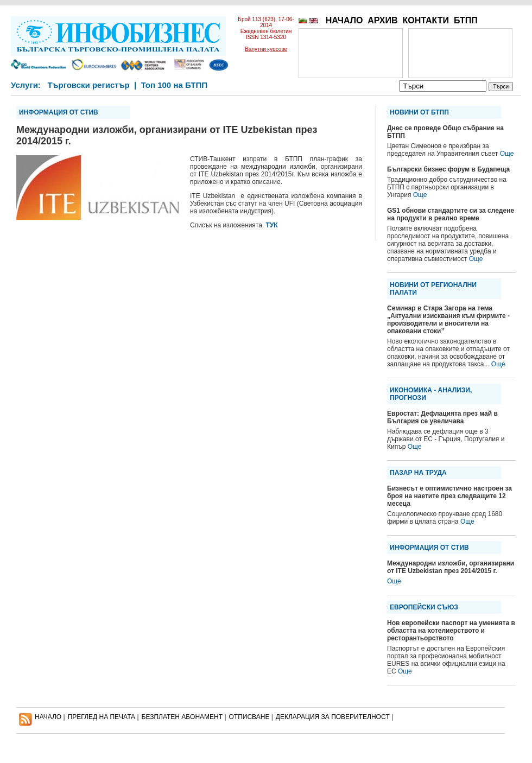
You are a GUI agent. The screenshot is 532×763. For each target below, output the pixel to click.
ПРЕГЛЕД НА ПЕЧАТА (102, 717)
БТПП (466, 20)
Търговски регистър (88, 85)
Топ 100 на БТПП (175, 85)
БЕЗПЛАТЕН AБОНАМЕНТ (182, 717)
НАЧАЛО (344, 20)
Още (507, 154)
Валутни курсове (266, 49)
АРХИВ (382, 20)
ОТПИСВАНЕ (249, 717)
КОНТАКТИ (426, 20)
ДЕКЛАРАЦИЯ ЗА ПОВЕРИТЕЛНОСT (333, 717)
